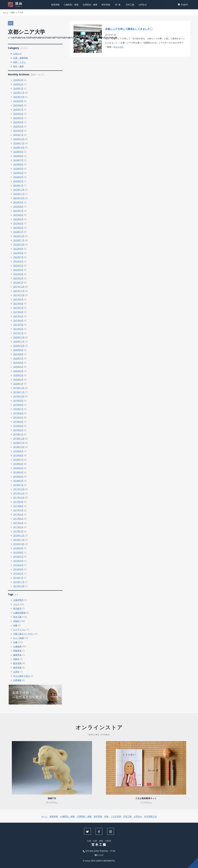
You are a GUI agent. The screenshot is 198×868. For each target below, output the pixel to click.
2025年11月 (19, 93)
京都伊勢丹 (18, 600)
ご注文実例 (116, 816)
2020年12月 (19, 337)
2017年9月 (18, 502)
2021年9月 (18, 299)
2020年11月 (19, 342)
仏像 (15, 642)
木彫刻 (16, 621)
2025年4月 (18, 122)
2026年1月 (18, 88)
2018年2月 (18, 481)
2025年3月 (18, 126)
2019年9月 (18, 401)
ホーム (6, 12)
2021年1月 (18, 333)
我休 (19, 5)
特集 (118, 5)
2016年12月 (19, 536)
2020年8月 (18, 354)
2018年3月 (18, 477)
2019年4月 (18, 422)
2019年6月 (18, 413)
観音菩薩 (17, 663)
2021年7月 (18, 308)
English (183, 5)
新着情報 (55, 5)
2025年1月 (18, 135)
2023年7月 (18, 211)
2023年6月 (18, 215)
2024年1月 (18, 185)
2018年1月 (18, 485)
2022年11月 (19, 240)
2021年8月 (18, 304)
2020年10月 (19, 346)
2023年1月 (18, 232)
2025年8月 (18, 105)
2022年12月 (19, 236)
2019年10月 (19, 396)
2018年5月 (18, 468)
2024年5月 (18, 169)
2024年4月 (18, 173)
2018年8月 (18, 455)
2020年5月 (18, 367)
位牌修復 (17, 680)
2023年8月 (18, 207)
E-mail (99, 855)
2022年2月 (18, 278)
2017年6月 (18, 514)
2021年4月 (18, 320)
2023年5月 (18, 219)
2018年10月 (19, 447)
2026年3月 (18, 80)
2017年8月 (18, 506)
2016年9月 (18, 548)
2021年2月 (18, 329)
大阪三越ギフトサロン (24, 634)
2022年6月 (18, 261)
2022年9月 (18, 249)
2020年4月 (18, 371)
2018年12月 (19, 439)
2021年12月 (19, 287)
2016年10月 (19, 544)
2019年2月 (18, 430)
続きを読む (119, 47)
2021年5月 (18, 316)
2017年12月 (19, 489)
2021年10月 (19, 295)
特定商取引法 (151, 816)
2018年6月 (18, 464)
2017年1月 (18, 531)
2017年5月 (18, 519)
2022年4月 (18, 270)
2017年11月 (19, 493)
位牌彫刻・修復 (90, 5)
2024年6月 (18, 164)
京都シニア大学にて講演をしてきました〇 (129, 29)
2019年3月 (18, 426)
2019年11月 (19, 392)
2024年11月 (19, 143)
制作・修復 (18, 66)
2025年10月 (19, 97)
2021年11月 (19, 291)
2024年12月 (19, 139)
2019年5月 (18, 417)
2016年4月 (18, 565)
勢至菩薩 (17, 668)
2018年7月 (18, 460)
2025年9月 (18, 101)
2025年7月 (18, 110)
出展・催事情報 (21, 58)
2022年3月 (18, 274)
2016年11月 (19, 540)
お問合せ (143, 5)
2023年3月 (18, 223)
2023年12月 (19, 190)
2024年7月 (18, 160)
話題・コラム (19, 62)
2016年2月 (18, 574)
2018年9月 (18, 451)
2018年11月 (19, 443)
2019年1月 (18, 434)
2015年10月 (19, 586)
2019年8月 (18, 405)
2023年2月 (18, 228)
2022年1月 (18, 282)
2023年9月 (18, 202)
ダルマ (16, 604)
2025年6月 (18, 114)
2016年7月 (18, 557)
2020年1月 (18, 384)
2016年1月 (18, 578)
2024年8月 (18, 156)
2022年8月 (18, 253)
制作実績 (106, 5)
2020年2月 (18, 379)
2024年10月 (19, 148)
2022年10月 (19, 245)
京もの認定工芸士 (22, 676)
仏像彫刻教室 (19, 613)
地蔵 (15, 625)
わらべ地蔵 (18, 638)
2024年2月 (18, 181)
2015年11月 (19, 582)
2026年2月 (18, 84)
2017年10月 (19, 498)
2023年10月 (19, 198)
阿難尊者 (17, 651)
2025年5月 (18, 118)
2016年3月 (18, 569)
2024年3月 (18, 177)
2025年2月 (18, 131)
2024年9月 (18, 152)
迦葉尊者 (17, 655)
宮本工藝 (130, 5)
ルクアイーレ (19, 630)
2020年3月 (18, 375)
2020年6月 (18, 363)
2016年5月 (18, 561)
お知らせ (17, 54)
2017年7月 (18, 510)
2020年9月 (18, 350)
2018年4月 (18, 472)
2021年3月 (18, 325)
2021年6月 (18, 312)
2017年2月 (18, 527)
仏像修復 (17, 646)
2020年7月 (18, 358)
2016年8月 (18, 552)
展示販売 (17, 608)
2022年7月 (18, 257)
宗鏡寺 (16, 659)
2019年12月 (19, 388)
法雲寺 (16, 672)
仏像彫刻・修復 (71, 5)
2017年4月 (18, 523)
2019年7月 (18, 409)
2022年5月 (18, 266)
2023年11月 (19, 194)
